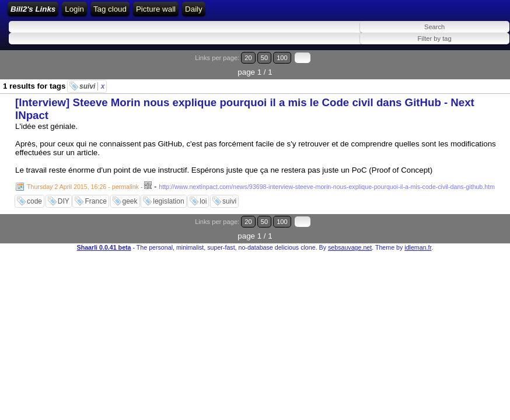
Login (188, 13)
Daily (406, 13)
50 (461, 66)
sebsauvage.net (350, 226)
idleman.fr (418, 226)
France (95, 195)
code (34, 195)
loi (203, 195)
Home (158, 13)
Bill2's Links (106, 13)
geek (130, 195)
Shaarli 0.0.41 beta (104, 226)
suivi (92, 80)
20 (450, 66)
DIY (64, 195)
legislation (168, 195)
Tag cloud (322, 13)
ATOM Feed (275, 13)
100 (474, 66)
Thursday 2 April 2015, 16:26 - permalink (83, 180)
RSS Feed (224, 13)
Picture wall (368, 13)
